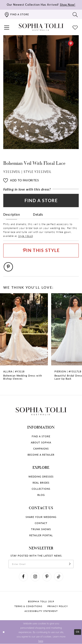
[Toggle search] (75, 14)
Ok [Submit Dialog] (78, 632)
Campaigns (41, 449)
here (41, 641)
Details (38, 215)
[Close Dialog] (4, 632)
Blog (41, 495)
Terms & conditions (28, 606)
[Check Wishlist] (75, 27)
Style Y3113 (25, 236)
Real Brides (41, 483)
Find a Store (41, 201)
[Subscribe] (70, 564)
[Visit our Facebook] (23, 577)
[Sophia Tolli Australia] (41, 27)
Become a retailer (41, 455)
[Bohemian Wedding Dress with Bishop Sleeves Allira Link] (24, 340)
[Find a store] (17, 14)
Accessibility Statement (41, 611)
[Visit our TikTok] (59, 577)
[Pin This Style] (41, 251)
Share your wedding (41, 517)
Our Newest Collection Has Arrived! (41, 4)
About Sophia (41, 443)
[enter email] (41, 564)
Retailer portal (41, 536)
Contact (41, 523)
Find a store (41, 437)
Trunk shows (41, 529)
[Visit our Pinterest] (47, 577)
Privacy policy (58, 606)
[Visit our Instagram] (35, 577)
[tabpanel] (41, 92)
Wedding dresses (41, 477)
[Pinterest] (71, 43)
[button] (7, 27)
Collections (41, 489)
